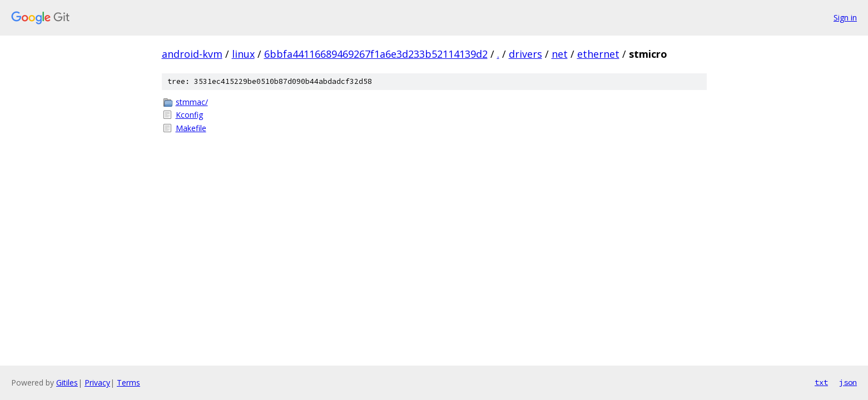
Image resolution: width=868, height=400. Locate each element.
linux (243, 54)
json (848, 382)
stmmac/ (192, 102)
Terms (128, 382)
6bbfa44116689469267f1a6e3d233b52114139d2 (376, 54)
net (560, 54)
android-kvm (192, 54)
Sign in (845, 17)
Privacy (97, 382)
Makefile (191, 128)
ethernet (598, 54)
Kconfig (189, 115)
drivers (525, 54)
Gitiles (67, 382)
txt (821, 382)
